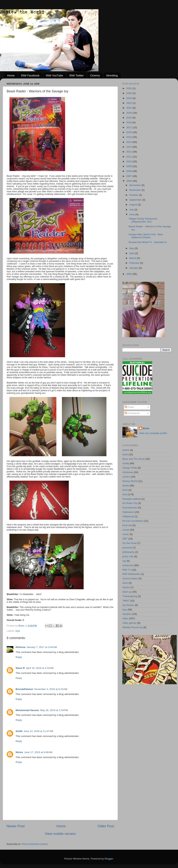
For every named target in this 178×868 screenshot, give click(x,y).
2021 (129, 108)
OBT (125, 539)
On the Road (130, 543)
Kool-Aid (127, 525)
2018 (129, 122)
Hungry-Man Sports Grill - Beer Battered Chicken (146, 236)
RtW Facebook (30, 75)
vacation (127, 614)
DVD (125, 490)
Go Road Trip (130, 503)
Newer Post (16, 826)
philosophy (128, 552)
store (125, 583)
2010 (129, 161)
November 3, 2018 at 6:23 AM (51, 689)
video (125, 618)
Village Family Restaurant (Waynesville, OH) (143, 220)
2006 (129, 181)
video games (130, 623)
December (135, 185)
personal (127, 548)
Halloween (128, 512)
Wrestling (112, 75)
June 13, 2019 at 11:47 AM (39, 731)
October (134, 195)
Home (11, 75)
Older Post (106, 826)
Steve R (20, 668)
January (134, 268)
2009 (129, 166)
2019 (129, 118)
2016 (129, 132)
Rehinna (20, 647)
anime (126, 450)
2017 (129, 127)
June (132, 214)
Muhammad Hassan (27, 710)
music (126, 534)
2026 (129, 88)
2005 (129, 274)
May (132, 248)
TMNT (126, 601)
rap (124, 561)
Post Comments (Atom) (35, 844)
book (125, 454)
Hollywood (128, 516)
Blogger (109, 859)
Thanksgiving (130, 596)
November (135, 190)
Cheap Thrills (130, 468)
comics (126, 477)
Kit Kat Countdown (133, 521)
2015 (129, 137)
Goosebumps (130, 508)
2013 (129, 147)
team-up (127, 592)
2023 (129, 98)
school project (130, 578)
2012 (129, 152)
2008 (129, 171)
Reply (19, 657)
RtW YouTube (54, 75)
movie (126, 530)
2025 (129, 93)
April (132, 253)
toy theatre (128, 605)
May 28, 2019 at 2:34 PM (54, 710)
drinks (126, 486)
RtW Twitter (76, 75)
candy (126, 463)
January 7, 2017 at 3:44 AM (42, 647)
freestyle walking (132, 499)
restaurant (128, 565)
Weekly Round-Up (132, 627)
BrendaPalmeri (24, 689)
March (133, 258)
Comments (132, 413)
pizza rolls (128, 556)
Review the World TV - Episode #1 (148, 242)
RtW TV (127, 570)
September (136, 200)
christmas (128, 472)
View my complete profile (153, 433)
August (133, 205)
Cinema (95, 75)
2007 (129, 176)
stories (126, 587)
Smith (19, 731)
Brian (146, 428)
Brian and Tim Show (134, 459)
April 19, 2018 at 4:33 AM (40, 668)
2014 (129, 142)
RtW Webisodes (131, 574)
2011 (129, 157)
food (125, 494)
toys (18, 631)
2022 (129, 103)
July (132, 210)
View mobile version (60, 834)
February (135, 263)
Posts (129, 407)
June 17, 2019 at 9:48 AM (38, 752)
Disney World (130, 481)
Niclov (19, 752)
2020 (129, 113)
